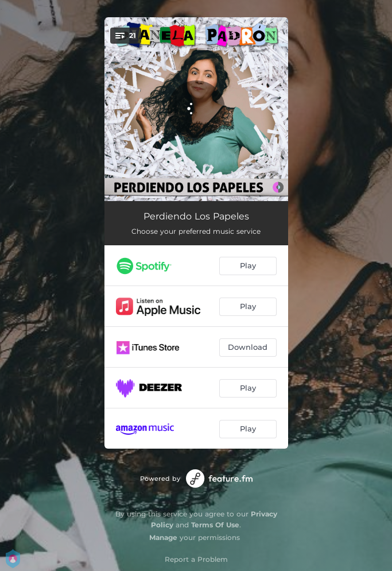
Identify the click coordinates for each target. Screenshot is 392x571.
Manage (163, 537)
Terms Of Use (215, 525)
